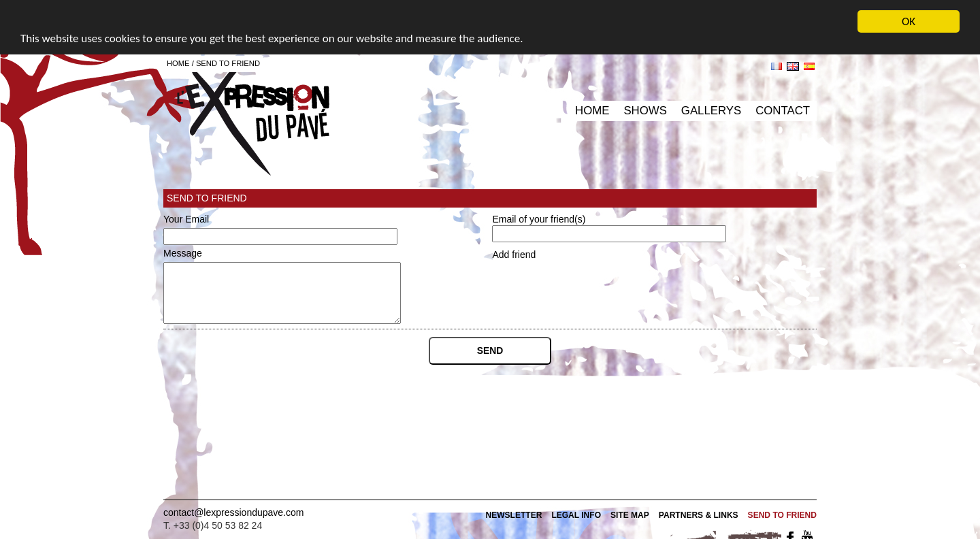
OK (909, 21)
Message (183, 253)
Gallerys (711, 111)
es (809, 66)
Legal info (576, 515)
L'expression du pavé (253, 119)
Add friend (514, 255)
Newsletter (513, 515)
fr (777, 66)
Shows (645, 111)
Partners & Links (699, 515)
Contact (783, 111)
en (793, 66)
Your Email (186, 219)
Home (592, 111)
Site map (630, 515)
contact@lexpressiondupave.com (233, 512)
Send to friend (228, 63)
